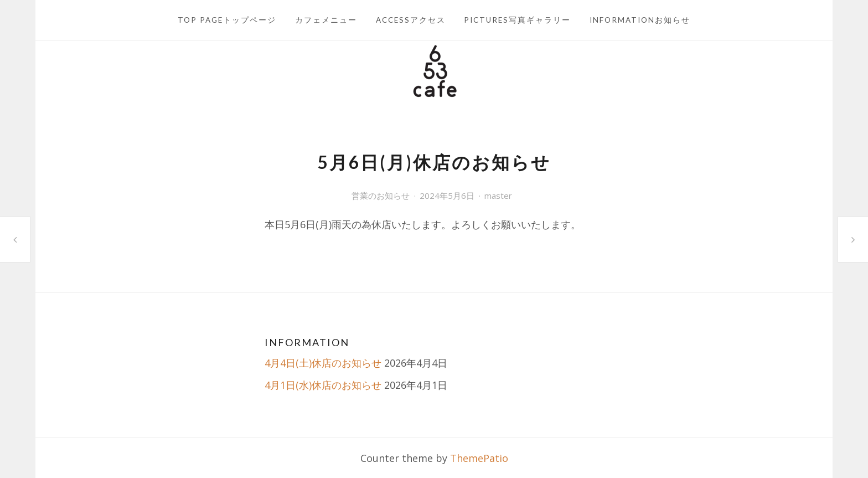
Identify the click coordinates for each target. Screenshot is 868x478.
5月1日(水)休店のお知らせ (15, 240)
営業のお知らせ (381, 196)
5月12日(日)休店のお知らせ (853, 239)
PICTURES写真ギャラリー (517, 20)
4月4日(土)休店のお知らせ (323, 363)
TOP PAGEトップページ (227, 20)
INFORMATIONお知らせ (640, 20)
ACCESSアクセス (411, 20)
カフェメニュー (326, 20)
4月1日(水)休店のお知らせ (323, 385)
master (498, 196)
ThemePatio (479, 458)
